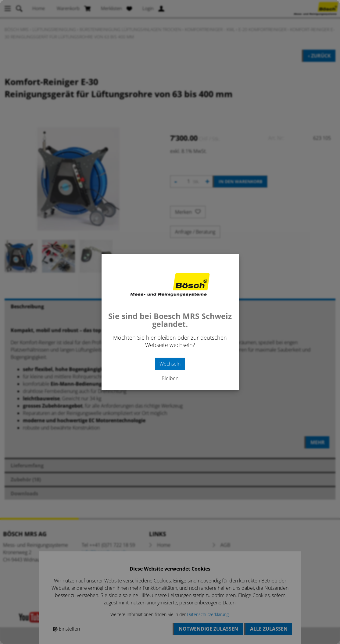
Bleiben (170, 378)
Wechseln (170, 364)
